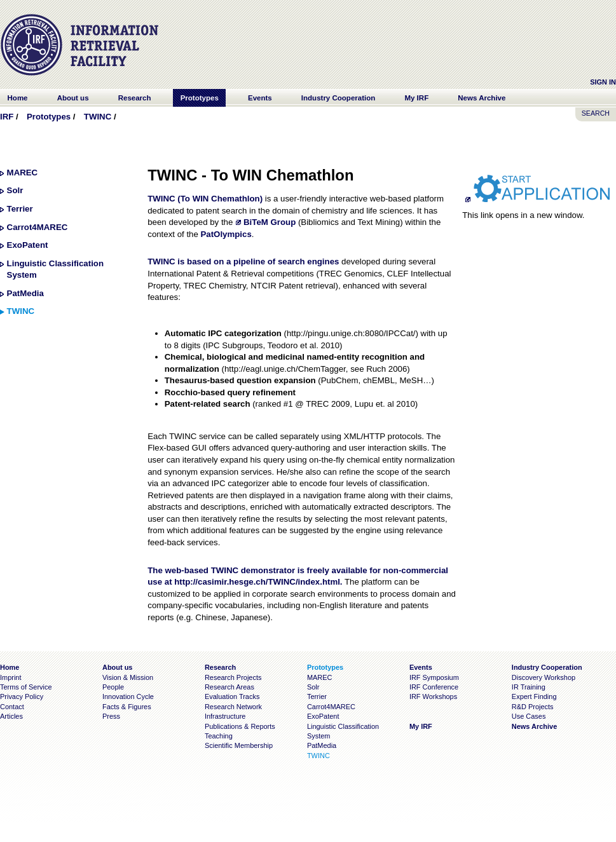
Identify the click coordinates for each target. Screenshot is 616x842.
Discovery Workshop (544, 677)
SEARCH (596, 113)
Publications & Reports (240, 726)
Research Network (233, 707)
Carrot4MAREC (38, 227)
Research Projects (233, 677)
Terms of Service (26, 687)
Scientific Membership (239, 745)
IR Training (529, 687)
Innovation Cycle (128, 696)
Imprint (10, 677)
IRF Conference (434, 687)
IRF (7, 117)
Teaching (219, 736)
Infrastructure (225, 716)
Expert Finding (534, 696)
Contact (12, 707)
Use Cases (529, 716)
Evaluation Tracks (232, 696)
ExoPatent (28, 245)
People (113, 687)
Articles (11, 716)
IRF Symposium (434, 677)
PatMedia (25, 293)
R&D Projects (533, 707)
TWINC (98, 117)
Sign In (603, 82)
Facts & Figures (127, 707)
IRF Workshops (433, 696)
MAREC (23, 173)
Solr (15, 190)
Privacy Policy (22, 696)
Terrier (20, 209)
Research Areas (229, 687)
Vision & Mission (128, 677)
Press (111, 716)
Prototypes (49, 117)
